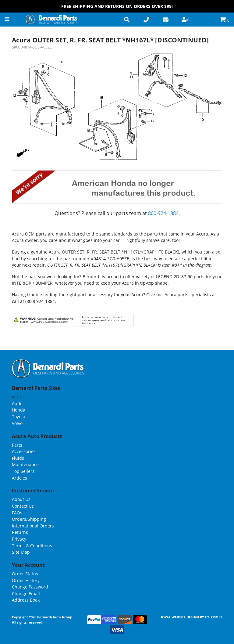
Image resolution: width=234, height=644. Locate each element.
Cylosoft (214, 617)
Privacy (19, 539)
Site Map (21, 552)
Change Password (30, 587)
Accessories (24, 451)
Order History (26, 580)
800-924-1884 (163, 213)
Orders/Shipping (29, 519)
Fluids (18, 458)
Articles (19, 478)
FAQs (17, 513)
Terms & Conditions (32, 546)
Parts (17, 445)
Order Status (25, 574)
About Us (21, 499)
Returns (20, 532)
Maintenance (25, 464)
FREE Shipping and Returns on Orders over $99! (117, 6)
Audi (17, 403)
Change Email (26, 594)
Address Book (26, 600)
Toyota (19, 417)
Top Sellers (23, 471)
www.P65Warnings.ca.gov (49, 322)
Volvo (17, 423)
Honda (19, 410)
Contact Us (23, 506)
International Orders (33, 526)
